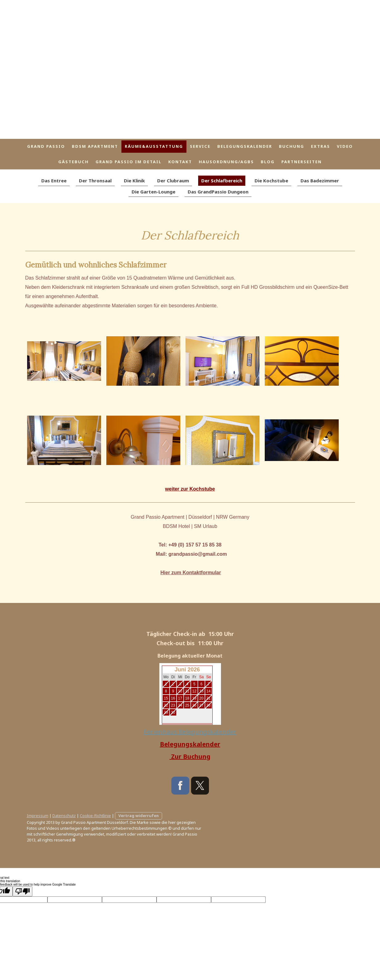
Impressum (38, 816)
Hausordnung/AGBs (226, 162)
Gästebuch (74, 162)
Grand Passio (46, 146)
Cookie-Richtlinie (95, 816)
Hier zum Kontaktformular (190, 573)
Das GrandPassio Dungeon (218, 192)
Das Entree (54, 181)
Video (345, 146)
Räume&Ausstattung (154, 146)
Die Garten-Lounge (153, 192)
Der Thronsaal (95, 181)
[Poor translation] (22, 891)
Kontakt (180, 162)
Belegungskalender (245, 146)
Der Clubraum (173, 181)
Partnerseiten (302, 162)
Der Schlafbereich (222, 181)
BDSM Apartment (95, 146)
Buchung (292, 146)
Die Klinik (134, 181)
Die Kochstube (271, 181)
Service (200, 146)
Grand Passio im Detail (129, 162)
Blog (268, 162)
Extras (321, 146)
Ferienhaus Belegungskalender (190, 732)
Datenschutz (64, 816)
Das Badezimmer (320, 181)
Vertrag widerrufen (139, 816)
